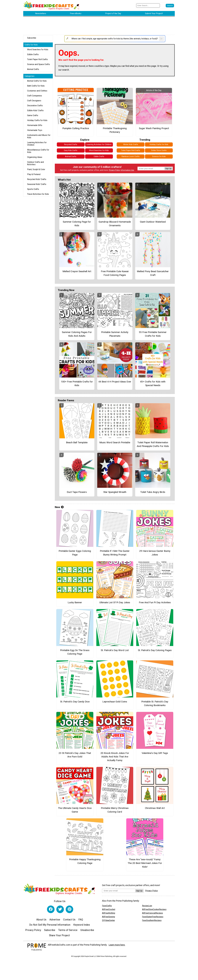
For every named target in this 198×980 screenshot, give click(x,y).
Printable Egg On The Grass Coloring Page (75, 652)
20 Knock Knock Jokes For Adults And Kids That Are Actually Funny (115, 757)
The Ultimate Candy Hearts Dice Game (75, 810)
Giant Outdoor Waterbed (153, 222)
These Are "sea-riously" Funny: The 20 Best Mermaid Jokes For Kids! (145, 863)
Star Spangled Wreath (115, 492)
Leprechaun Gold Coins (115, 702)
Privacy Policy (115, 170)
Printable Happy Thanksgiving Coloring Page (85, 861)
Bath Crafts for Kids (36, 86)
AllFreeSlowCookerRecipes (154, 909)
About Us (41, 920)
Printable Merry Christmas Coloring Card (115, 810)
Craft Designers (34, 101)
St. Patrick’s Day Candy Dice (75, 702)
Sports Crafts (33, 189)
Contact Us (69, 920)
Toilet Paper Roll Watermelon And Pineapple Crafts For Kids (153, 444)
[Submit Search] (170, 6)
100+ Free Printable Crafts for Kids (77, 383)
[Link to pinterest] (69, 909)
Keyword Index (82, 925)
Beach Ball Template (77, 442)
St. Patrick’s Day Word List (115, 650)
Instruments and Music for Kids (39, 136)
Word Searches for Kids (38, 50)
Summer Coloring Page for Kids (77, 224)
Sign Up (168, 169)
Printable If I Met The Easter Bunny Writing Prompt (115, 553)
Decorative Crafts (35, 106)
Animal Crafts (33, 69)
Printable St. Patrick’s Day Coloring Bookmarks (155, 703)
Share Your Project (59, 935)
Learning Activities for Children (37, 144)
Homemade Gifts (35, 125)
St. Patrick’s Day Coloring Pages (155, 650)
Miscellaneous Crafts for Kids (38, 151)
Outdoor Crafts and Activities (35, 163)
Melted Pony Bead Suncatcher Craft (153, 273)
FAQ (81, 920)
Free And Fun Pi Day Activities (155, 602)
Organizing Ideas (35, 157)
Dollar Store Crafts (159, 150)
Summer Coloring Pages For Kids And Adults (77, 334)
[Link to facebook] (51, 909)
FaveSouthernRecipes (152, 920)
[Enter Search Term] (148, 6)
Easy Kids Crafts (71, 150)
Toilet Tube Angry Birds (153, 492)
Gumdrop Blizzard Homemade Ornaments (115, 224)
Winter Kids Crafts (131, 144)
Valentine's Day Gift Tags (155, 753)
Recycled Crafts (71, 144)
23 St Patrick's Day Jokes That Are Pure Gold (75, 755)
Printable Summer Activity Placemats (115, 334)
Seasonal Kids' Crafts (37, 184)
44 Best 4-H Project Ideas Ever (115, 382)
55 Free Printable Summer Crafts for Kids (153, 334)
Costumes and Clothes (37, 91)
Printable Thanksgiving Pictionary (115, 130)
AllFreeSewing (108, 917)
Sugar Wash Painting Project (154, 128)
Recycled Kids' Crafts (37, 179)
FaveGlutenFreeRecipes (153, 917)
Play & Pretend (34, 174)
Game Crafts (33, 115)
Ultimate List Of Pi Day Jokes (115, 602)
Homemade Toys (35, 130)
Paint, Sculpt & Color (36, 169)
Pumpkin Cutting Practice (76, 128)
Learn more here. (117, 945)
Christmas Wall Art (155, 808)
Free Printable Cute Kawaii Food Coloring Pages (115, 273)
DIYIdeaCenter (108, 920)
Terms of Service (68, 930)
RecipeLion (147, 906)
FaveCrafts (107, 906)
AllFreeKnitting (109, 913)
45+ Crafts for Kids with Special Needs (153, 383)
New (59, 507)
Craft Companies (35, 96)
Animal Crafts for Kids (37, 81)
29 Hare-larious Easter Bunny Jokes (155, 553)
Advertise (55, 920)
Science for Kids (159, 157)
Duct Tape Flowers (77, 492)
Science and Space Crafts (39, 64)
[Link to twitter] (60, 909)
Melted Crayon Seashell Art (77, 271)
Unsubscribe (87, 930)
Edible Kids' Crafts (35, 110)
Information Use (127, 170)
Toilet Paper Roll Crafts (37, 59)
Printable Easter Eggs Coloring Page (75, 553)
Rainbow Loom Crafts (131, 157)
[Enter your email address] (119, 891)
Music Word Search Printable (115, 442)
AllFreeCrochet (109, 909)
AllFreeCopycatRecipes (152, 913)
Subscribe (32, 38)
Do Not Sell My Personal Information (50, 925)
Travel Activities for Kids (38, 194)
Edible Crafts (33, 54)
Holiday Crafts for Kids (37, 120)
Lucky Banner (75, 602)
